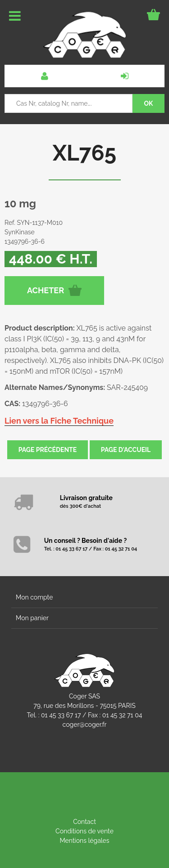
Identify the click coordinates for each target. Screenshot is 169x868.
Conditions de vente (84, 831)
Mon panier (32, 618)
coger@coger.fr (85, 725)
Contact (84, 822)
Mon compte (34, 597)
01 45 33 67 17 (61, 715)
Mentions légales (84, 841)
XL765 (84, 153)
